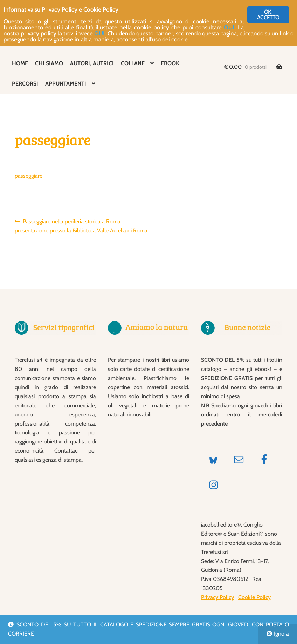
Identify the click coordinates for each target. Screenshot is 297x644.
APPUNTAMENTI (66, 84)
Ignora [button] (281, 634)
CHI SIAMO (49, 63)
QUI (229, 27)
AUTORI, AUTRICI (92, 63)
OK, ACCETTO (268, 15)
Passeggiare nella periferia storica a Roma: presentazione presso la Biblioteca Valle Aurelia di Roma (81, 225)
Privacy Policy (217, 597)
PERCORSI (25, 84)
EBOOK (170, 63)
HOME (20, 63)
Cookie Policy (254, 597)
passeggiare (29, 176)
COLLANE (133, 63)
